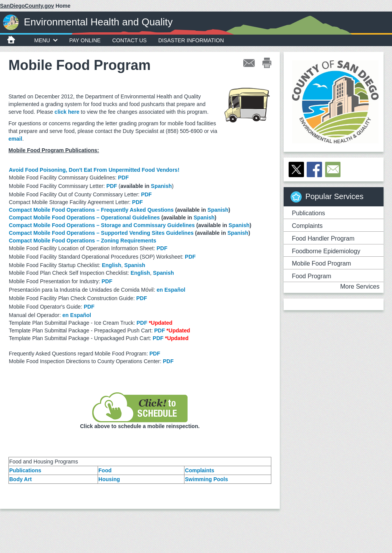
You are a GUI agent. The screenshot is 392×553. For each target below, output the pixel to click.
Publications (25, 470)
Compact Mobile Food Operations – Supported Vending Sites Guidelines (101, 233)
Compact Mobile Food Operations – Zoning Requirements (82, 241)
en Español (171, 290)
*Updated (160, 323)
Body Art (21, 479)
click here (67, 112)
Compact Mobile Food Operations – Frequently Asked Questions (91, 210)
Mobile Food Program (322, 263)
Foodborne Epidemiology (326, 251)
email (15, 139)
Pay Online (85, 40)
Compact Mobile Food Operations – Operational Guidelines (84, 218)
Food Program (312, 276)
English (112, 265)
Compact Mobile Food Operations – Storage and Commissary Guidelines (102, 225)
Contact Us (130, 40)
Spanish (161, 186)
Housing (109, 479)
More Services (360, 286)
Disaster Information (191, 40)
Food (105, 470)
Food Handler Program (323, 238)
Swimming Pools (206, 479)
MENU (46, 40)
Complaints (199, 470)
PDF (123, 178)
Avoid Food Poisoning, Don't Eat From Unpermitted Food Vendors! (94, 170)
